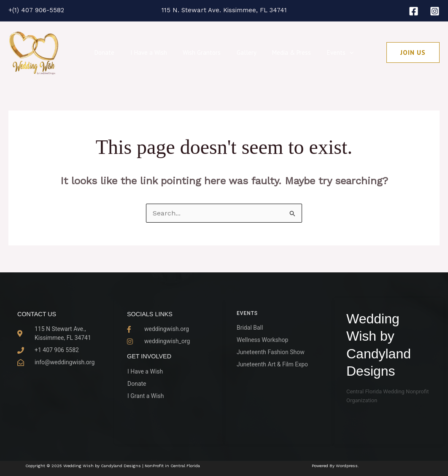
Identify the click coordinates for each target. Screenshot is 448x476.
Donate (112, 52)
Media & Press (287, 52)
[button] (413, 52)
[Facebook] (414, 11)
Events (332, 53)
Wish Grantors (203, 52)
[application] (341, 53)
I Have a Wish (153, 52)
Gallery (245, 52)
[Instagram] (435, 11)
